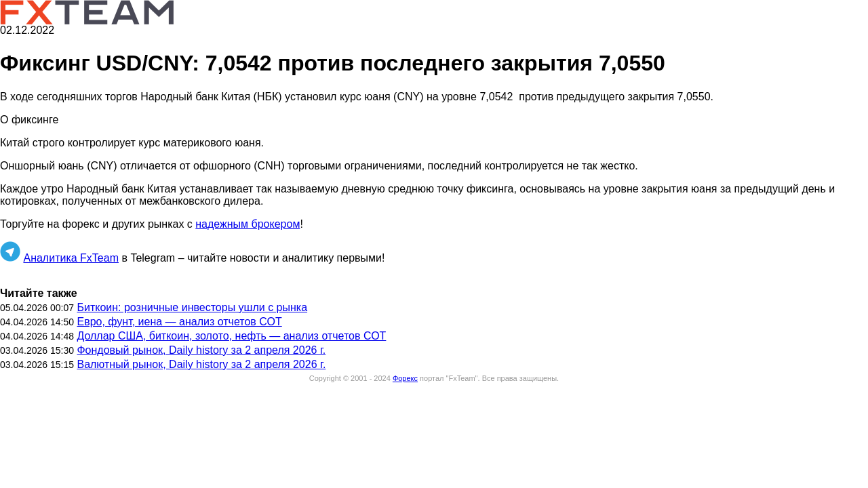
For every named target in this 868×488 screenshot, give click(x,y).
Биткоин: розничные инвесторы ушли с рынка (192, 307)
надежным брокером (248, 224)
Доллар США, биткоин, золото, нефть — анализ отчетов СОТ (231, 336)
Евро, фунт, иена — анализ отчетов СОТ (179, 322)
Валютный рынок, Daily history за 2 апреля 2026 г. (201, 364)
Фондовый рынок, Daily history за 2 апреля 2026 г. (201, 350)
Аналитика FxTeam (71, 258)
